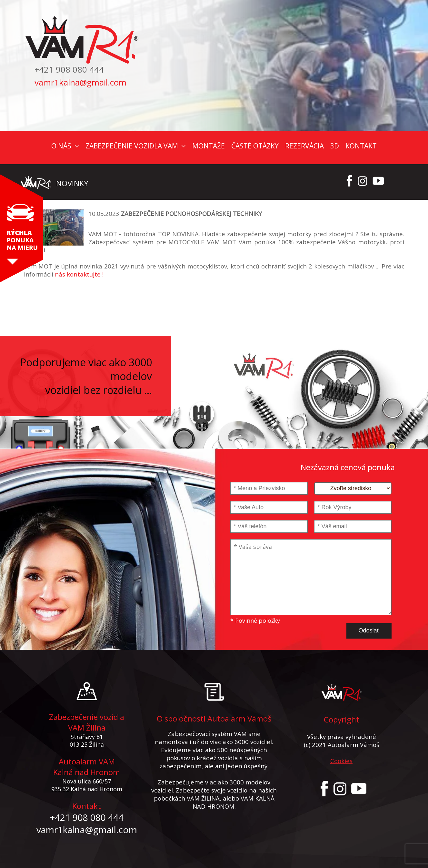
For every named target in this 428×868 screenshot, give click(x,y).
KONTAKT (361, 146)
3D (335, 146)
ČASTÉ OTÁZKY (255, 146)
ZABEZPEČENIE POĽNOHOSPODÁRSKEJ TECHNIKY (191, 213)
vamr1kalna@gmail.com (80, 82)
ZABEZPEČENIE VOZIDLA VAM (132, 146)
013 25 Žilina (87, 744)
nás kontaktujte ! (79, 274)
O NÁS (61, 146)
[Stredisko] (353, 488)
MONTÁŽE (209, 146)
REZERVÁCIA (304, 146)
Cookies (341, 761)
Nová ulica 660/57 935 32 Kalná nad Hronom (87, 785)
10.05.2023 (104, 213)
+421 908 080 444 (69, 69)
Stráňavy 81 (87, 737)
